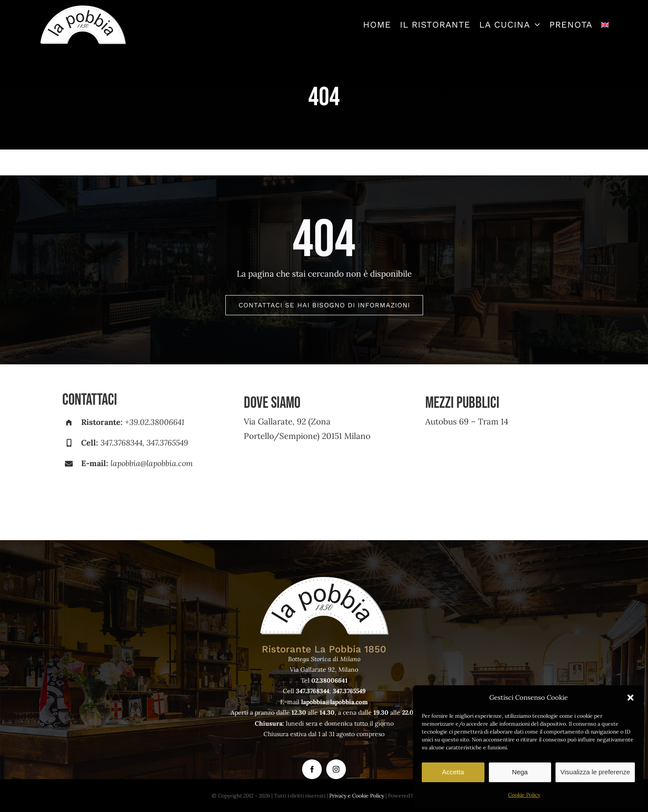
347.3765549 (167, 447)
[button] (630, 698)
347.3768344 (121, 447)
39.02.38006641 (157, 426)
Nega (520, 772)
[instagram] (336, 769)
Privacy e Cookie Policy (357, 796)
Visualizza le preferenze (595, 772)
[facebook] (312, 769)
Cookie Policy (524, 795)
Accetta (453, 772)
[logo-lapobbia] (83, 8)
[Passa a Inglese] (605, 25)
